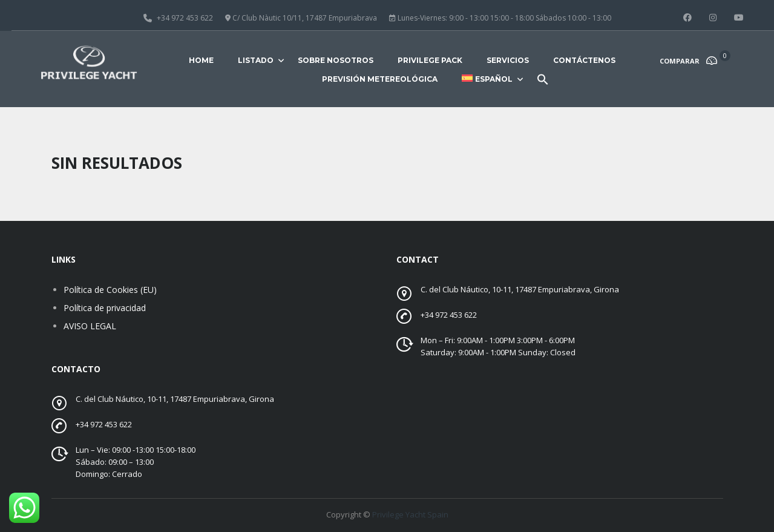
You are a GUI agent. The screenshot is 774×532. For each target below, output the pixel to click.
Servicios (508, 60)
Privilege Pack (430, 60)
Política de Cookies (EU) (110, 290)
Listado (256, 60)
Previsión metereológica (380, 79)
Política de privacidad (105, 308)
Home (201, 60)
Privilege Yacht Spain (410, 514)
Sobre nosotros (336, 60)
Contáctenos (584, 60)
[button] (543, 84)
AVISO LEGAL (90, 326)
